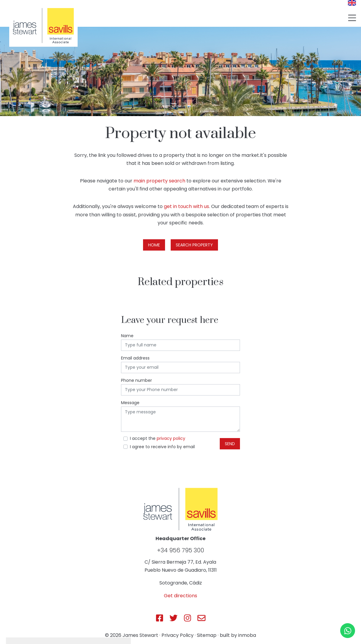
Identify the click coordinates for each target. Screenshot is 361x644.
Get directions (180, 596)
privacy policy (171, 438)
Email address (135, 358)
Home (154, 245)
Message (130, 403)
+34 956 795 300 (180, 550)
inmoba (247, 635)
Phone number (136, 380)
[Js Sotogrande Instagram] (187, 618)
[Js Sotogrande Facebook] (160, 618)
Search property (194, 245)
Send (230, 444)
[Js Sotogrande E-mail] (201, 618)
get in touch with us (186, 206)
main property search (159, 181)
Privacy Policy (178, 635)
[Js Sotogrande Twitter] (174, 618)
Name (127, 336)
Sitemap (207, 635)
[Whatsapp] (348, 631)
